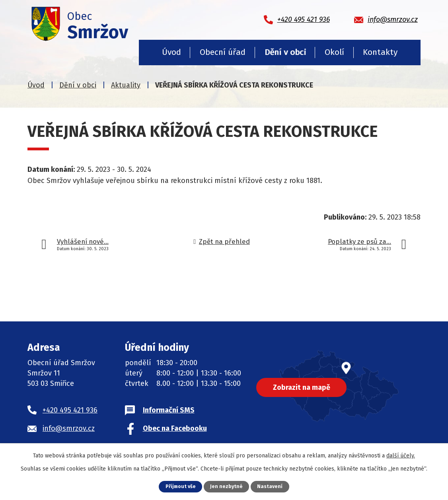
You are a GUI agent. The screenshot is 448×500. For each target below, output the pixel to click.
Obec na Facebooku (175, 428)
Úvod (171, 52)
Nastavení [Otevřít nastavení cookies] (271, 486)
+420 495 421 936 (70, 410)
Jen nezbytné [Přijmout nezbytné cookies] (227, 486)
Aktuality (126, 85)
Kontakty (380, 52)
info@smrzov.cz (69, 428)
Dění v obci (285, 52)
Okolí (334, 52)
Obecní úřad (223, 52)
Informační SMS (169, 410)
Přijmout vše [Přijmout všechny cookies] (180, 486)
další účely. (401, 456)
